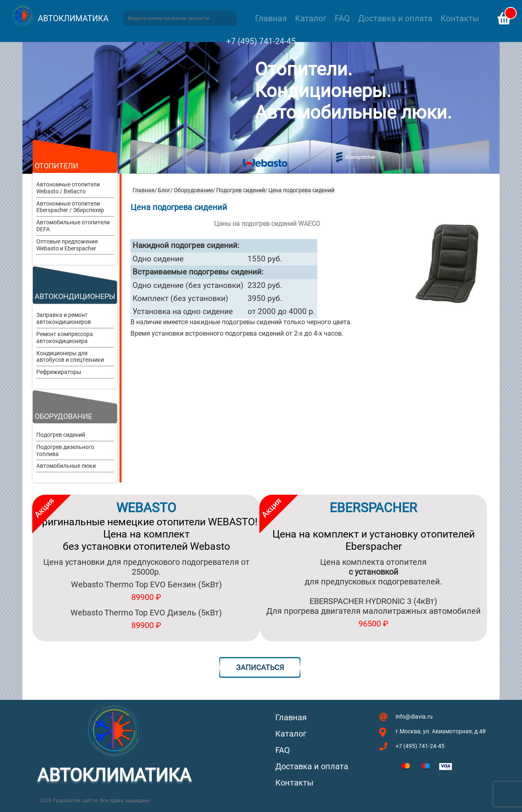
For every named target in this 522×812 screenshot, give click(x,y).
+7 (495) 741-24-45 (261, 41)
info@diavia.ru (414, 717)
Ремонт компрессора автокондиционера (65, 337)
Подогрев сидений (61, 435)
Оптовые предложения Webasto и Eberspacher (67, 245)
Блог (164, 190)
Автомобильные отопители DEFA (73, 226)
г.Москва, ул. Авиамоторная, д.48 (441, 731)
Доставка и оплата (395, 18)
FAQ (342, 18)
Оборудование (63, 416)
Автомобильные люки (66, 466)
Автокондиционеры (75, 296)
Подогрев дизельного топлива (65, 450)
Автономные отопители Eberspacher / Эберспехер (70, 207)
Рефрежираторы (59, 372)
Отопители (56, 166)
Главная (271, 18)
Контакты (460, 18)
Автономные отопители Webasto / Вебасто (68, 188)
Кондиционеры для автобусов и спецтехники (70, 357)
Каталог (311, 18)
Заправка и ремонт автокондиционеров (64, 318)
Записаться (260, 667)
